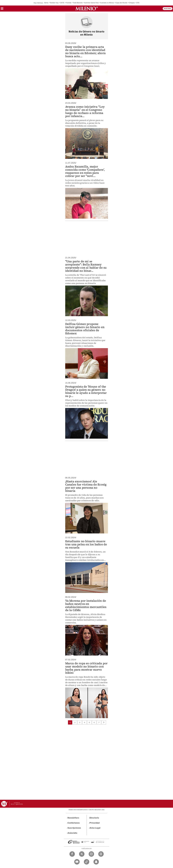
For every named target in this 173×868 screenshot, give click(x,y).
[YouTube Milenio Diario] (77, 862)
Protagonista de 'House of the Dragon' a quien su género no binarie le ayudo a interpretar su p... (86, 391)
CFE (138, 3)
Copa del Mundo (121, 3)
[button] (2, 9)
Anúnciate (72, 833)
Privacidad (95, 823)
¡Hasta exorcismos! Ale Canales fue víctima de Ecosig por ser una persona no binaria (86, 486)
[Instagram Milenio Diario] (91, 854)
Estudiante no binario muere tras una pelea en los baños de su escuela (86, 544)
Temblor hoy (54, 3)
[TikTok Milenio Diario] (87, 862)
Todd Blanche (78, 3)
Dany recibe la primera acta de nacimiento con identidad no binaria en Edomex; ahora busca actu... (85, 51)
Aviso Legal (95, 828)
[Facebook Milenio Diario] (72, 854)
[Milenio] (87, 9)
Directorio (94, 818)
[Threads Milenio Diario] (101, 854)
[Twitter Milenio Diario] (82, 854)
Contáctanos (74, 823)
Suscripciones (74, 828)
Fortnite (69, 3)
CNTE (62, 3)
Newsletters (73, 818)
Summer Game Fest (91, 3)
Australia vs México (107, 3)
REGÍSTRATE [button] (168, 9)
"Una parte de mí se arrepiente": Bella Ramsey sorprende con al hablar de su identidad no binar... (86, 266)
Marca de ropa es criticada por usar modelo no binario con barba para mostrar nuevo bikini (86, 668)
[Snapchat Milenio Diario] (96, 862)
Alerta (46, 3)
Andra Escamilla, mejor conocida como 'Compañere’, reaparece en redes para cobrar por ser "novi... (85, 171)
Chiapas (132, 3)
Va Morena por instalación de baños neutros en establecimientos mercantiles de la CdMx (86, 605)
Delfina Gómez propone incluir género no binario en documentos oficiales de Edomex (85, 329)
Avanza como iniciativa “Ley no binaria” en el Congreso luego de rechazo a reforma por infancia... (85, 111)
